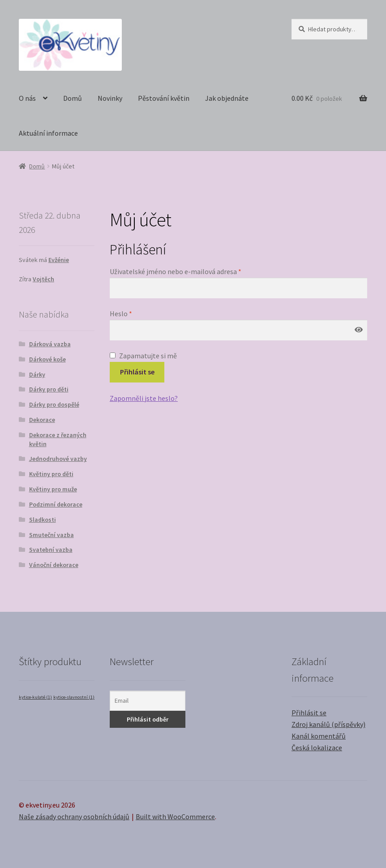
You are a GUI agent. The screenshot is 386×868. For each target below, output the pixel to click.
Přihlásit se (137, 372)
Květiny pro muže (53, 489)
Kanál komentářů (319, 736)
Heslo (121, 314)
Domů (73, 98)
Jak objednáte (227, 98)
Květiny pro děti (51, 474)
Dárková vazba (50, 344)
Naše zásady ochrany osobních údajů (74, 816)
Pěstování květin (164, 98)
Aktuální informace (48, 133)
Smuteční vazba (51, 535)
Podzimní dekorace (56, 504)
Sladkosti (43, 520)
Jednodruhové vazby (58, 459)
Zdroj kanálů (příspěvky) (328, 724)
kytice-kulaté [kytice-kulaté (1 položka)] (35, 697)
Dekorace (42, 420)
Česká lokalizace (317, 748)
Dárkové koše (47, 359)
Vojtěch (43, 279)
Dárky (37, 374)
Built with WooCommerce (175, 816)
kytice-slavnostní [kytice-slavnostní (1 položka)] (74, 697)
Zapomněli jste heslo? (144, 398)
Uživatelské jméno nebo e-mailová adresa (176, 271)
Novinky (110, 98)
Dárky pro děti (49, 389)
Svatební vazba (51, 550)
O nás (27, 98)
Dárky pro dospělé (54, 404)
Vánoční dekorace (54, 565)
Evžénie (59, 260)
